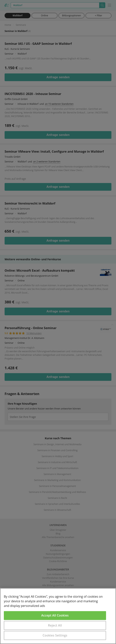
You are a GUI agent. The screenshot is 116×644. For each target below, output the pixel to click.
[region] (58, 616)
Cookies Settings (55, 635)
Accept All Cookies (55, 615)
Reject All (55, 625)
